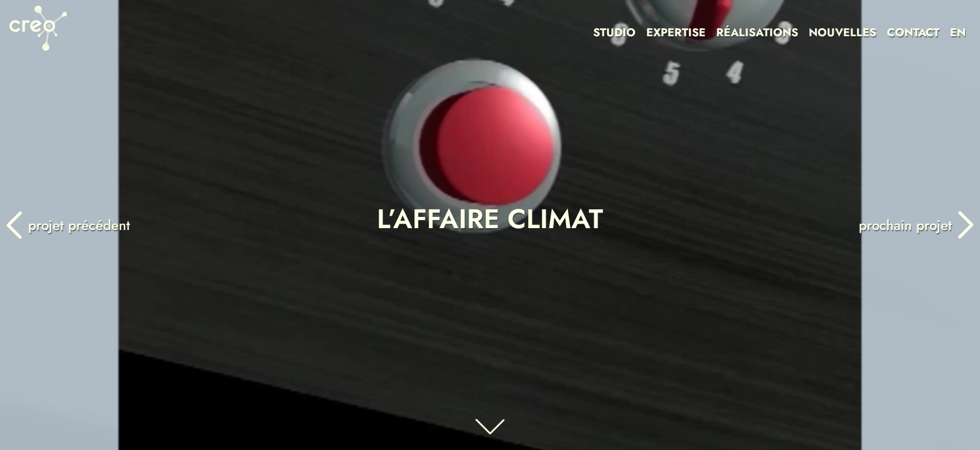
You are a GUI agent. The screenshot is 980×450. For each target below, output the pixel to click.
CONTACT (913, 32)
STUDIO (614, 32)
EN (958, 32)
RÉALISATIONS (757, 32)
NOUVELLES (842, 32)
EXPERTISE (676, 32)
